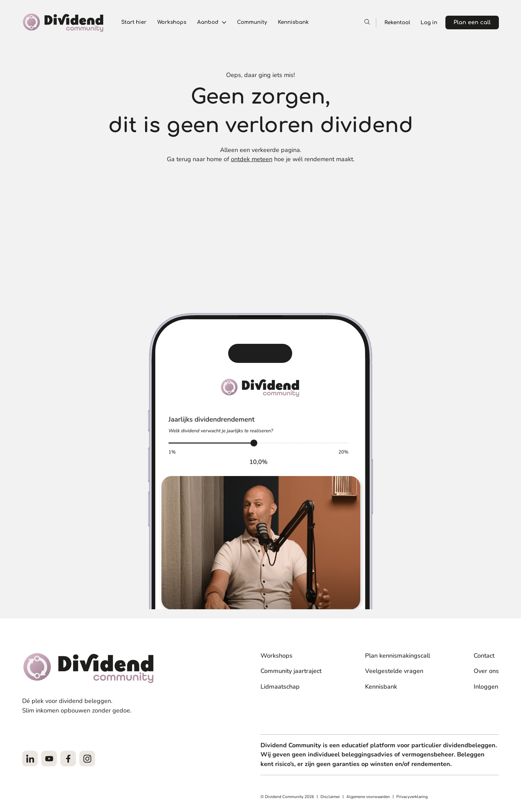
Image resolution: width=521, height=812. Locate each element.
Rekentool (397, 23)
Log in (429, 23)
